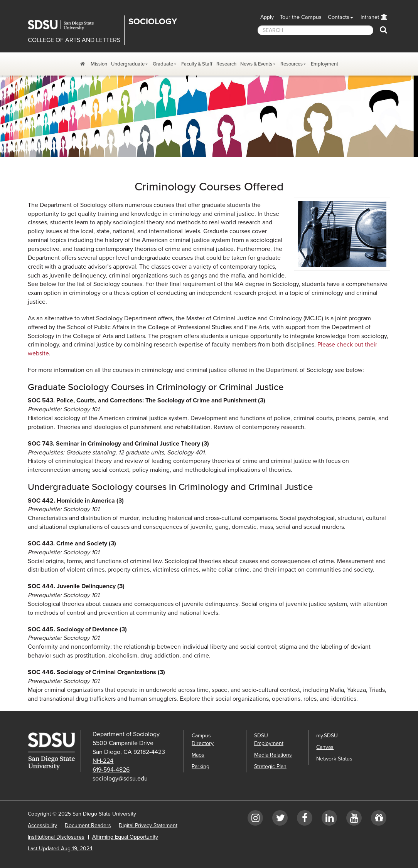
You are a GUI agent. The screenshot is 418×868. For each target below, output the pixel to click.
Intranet (370, 17)
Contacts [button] (339, 17)
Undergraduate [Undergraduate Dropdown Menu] (128, 64)
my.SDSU (327, 736)
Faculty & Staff (197, 64)
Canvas (325, 747)
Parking (201, 766)
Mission (99, 64)
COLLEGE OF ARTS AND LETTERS (74, 40)
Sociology (153, 22)
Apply (267, 17)
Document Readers (88, 825)
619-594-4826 (111, 770)
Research (226, 64)
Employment (324, 64)
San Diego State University (66, 25)
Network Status (334, 759)
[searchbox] (315, 30)
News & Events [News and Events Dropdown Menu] (256, 64)
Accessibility (42, 825)
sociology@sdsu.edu (120, 779)
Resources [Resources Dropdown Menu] (292, 64)
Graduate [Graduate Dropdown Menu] (163, 64)
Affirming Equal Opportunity (125, 837)
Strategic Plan (270, 766)
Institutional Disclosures (56, 837)
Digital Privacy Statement (148, 825)
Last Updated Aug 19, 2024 (60, 849)
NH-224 (103, 761)
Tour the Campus (301, 17)
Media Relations (273, 755)
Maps (198, 755)
